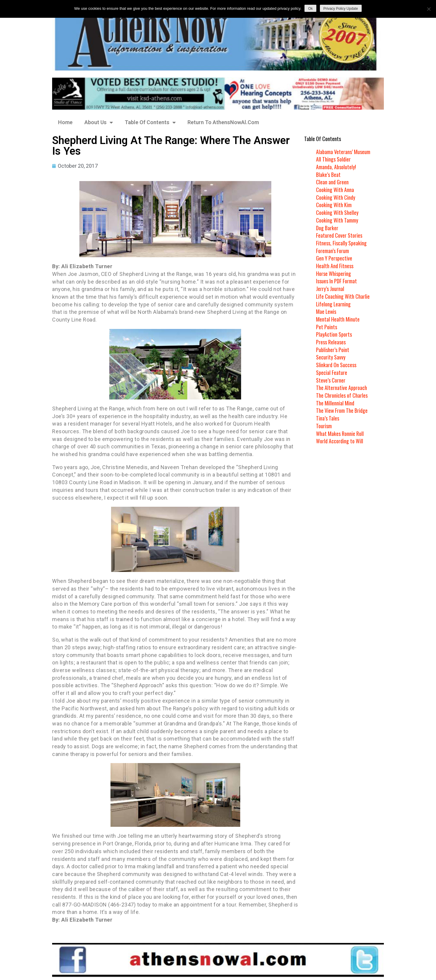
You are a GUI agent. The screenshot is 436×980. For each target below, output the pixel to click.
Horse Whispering (334, 274)
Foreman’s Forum (332, 251)
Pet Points (327, 327)
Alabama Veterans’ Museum (343, 152)
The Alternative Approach (342, 388)
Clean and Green (332, 182)
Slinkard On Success (336, 365)
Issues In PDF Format (336, 281)
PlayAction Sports (334, 334)
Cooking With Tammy (337, 220)
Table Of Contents (150, 122)
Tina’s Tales (328, 418)
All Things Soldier (333, 159)
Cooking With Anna (335, 190)
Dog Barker (327, 228)
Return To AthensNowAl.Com (223, 122)
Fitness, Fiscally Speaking (341, 243)
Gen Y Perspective (334, 258)
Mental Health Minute (338, 319)
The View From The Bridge (342, 410)
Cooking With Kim (334, 205)
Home (65, 122)
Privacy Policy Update (341, 9)
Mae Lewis (326, 311)
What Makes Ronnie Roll (340, 434)
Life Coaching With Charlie (343, 296)
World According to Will (339, 441)
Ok (310, 9)
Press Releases (331, 342)
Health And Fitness (335, 266)
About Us (99, 122)
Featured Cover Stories (339, 235)
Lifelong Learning (334, 304)
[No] (429, 9)
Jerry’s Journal (330, 289)
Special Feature (332, 373)
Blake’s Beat (328, 175)
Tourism (324, 426)
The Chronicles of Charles (342, 395)
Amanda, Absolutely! (336, 167)
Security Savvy (331, 357)
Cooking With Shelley (337, 212)
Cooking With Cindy (336, 197)
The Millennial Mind (335, 403)
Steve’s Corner (331, 380)
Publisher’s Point (333, 350)
